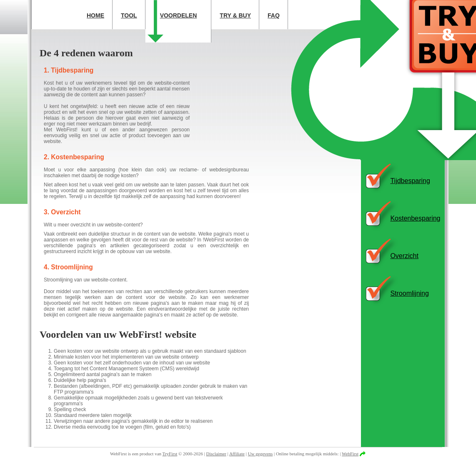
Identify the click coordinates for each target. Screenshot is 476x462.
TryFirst (170, 454)
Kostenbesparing (415, 218)
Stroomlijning (409, 293)
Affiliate (237, 454)
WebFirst (350, 454)
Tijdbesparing (410, 181)
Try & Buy (235, 15)
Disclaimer (216, 454)
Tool (129, 15)
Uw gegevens (261, 454)
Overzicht (404, 256)
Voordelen (179, 15)
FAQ (274, 15)
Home (95, 15)
